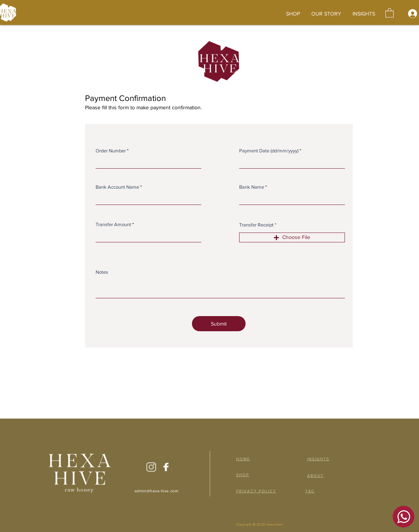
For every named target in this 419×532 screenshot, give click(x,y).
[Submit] (219, 324)
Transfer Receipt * (258, 225)
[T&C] (311, 491)
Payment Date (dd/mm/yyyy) (269, 151)
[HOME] (247, 459)
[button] (390, 12)
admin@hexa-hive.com (156, 491)
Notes (102, 272)
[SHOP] (247, 475)
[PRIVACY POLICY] (261, 491)
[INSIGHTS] (319, 459)
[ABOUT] (316, 475)
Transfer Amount (113, 224)
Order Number (111, 151)
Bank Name (252, 187)
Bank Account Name (117, 187)
